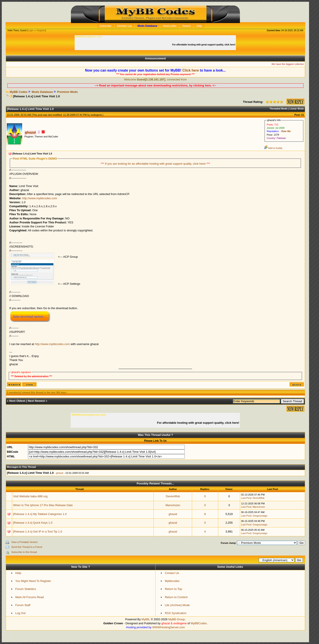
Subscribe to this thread (24, 552)
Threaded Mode (279, 109)
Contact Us (172, 573)
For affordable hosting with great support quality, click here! (204, 45)
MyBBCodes (199, 623)
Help (18, 573)
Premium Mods (67, 92)
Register (41, 30)
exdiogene (96, 115)
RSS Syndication (176, 613)
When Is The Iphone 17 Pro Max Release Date (43, 505)
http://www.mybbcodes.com (40, 198)
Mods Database (42, 92)
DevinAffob (173, 496)
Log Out (20, 613)
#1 (303, 115)
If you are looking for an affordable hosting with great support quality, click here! (156, 164)
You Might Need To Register (33, 581)
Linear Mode (297, 109)
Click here (191, 70)
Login (31, 30)
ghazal (60, 473)
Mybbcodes (172, 581)
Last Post (246, 498)
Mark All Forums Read (30, 597)
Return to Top (173, 589)
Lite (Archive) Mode (177, 605)
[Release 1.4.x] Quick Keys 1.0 (33, 523)
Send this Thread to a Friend (27, 547)
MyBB (145, 619)
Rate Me (286, 131)
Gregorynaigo (260, 516)
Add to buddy (273, 148)
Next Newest (36, 401)
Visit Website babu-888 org (30, 496)
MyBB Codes (19, 92)
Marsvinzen (173, 505)
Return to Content (176, 597)
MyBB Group (177, 619)
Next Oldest (17, 401)
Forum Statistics (26, 589)
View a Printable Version (24, 542)
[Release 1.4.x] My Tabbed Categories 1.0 (40, 514)
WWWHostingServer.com (168, 627)
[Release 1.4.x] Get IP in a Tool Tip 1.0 (38, 532)
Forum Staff (23, 605)
